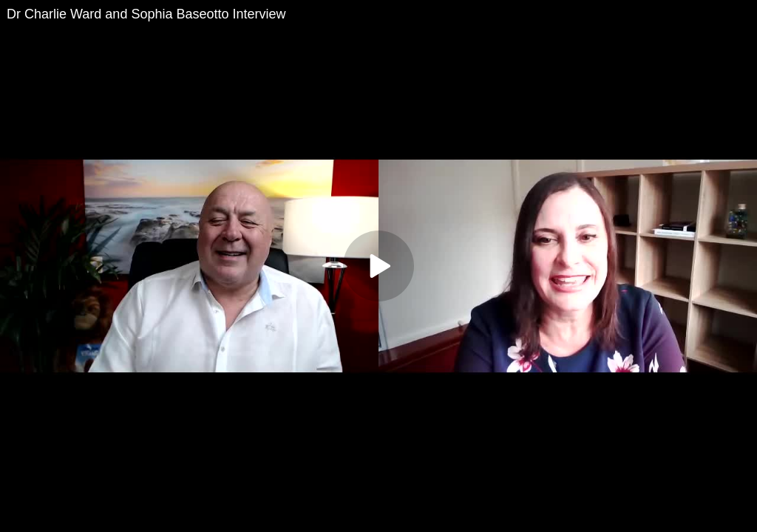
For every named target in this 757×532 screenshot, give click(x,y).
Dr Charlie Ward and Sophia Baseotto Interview (146, 14)
